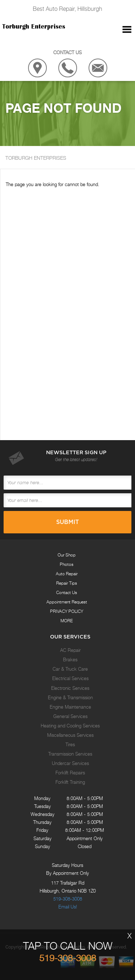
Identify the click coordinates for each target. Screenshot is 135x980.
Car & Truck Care (70, 669)
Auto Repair (67, 574)
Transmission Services (70, 754)
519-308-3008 (68, 899)
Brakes (70, 659)
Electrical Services (70, 678)
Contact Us (67, 592)
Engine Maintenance (70, 707)
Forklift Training (70, 782)
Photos (67, 564)
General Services (70, 716)
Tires (70, 744)
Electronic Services (70, 688)
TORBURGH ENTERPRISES (36, 158)
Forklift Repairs (70, 773)
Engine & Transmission (70, 697)
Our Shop (67, 555)
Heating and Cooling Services (70, 726)
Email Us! (68, 907)
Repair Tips (67, 583)
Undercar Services (70, 763)
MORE (67, 621)
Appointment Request (67, 602)
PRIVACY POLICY (67, 611)
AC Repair (70, 650)
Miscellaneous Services (70, 735)
